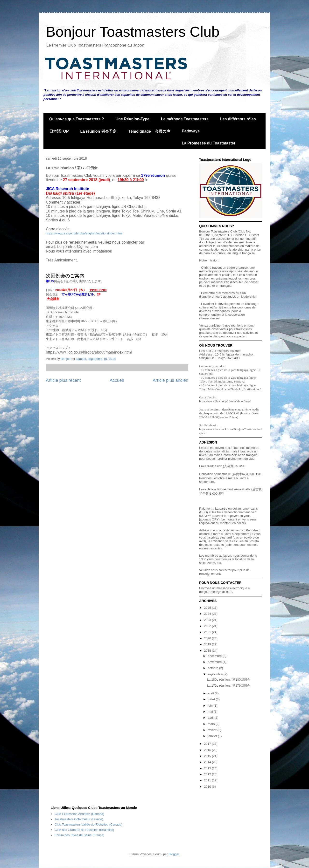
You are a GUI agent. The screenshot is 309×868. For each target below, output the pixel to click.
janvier (213, 736)
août (211, 693)
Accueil (117, 380)
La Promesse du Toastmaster (209, 143)
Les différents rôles (238, 119)
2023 (208, 620)
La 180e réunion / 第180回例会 (228, 680)
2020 (208, 638)
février (213, 730)
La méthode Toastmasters (185, 119)
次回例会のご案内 (65, 276)
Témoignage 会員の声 (149, 131)
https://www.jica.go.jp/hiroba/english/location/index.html (84, 233)
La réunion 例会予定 (98, 131)
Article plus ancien (170, 380)
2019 (208, 644)
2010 (208, 787)
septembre (216, 674)
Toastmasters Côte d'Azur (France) (79, 819)
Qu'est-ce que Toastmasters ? (77, 119)
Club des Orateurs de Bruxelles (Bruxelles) (84, 830)
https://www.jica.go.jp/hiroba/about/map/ (225, 401)
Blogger (174, 854)
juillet (212, 699)
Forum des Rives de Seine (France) (79, 835)
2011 (208, 780)
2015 (208, 756)
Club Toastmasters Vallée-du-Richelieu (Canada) (88, 824)
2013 (208, 768)
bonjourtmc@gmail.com (216, 592)
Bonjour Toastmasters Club (133, 32)
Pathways (191, 131)
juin (211, 706)
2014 (208, 762)
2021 (208, 632)
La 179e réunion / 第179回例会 (228, 686)
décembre (215, 656)
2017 (208, 744)
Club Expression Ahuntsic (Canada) (79, 814)
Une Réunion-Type (133, 119)
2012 (208, 774)
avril (211, 718)
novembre (215, 662)
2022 (208, 626)
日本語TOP (59, 131)
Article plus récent (63, 380)
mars (212, 724)
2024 (208, 614)
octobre (214, 668)
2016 (208, 750)
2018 (208, 651)
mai (211, 712)
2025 (208, 608)
